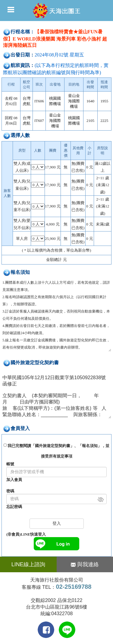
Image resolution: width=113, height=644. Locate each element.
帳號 (10, 464)
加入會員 (14, 480)
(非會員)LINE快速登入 (26, 534)
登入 (57, 523)
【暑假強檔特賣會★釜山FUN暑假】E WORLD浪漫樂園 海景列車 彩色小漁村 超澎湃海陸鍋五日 (55, 38)
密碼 (10, 491)
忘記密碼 (14, 507)
